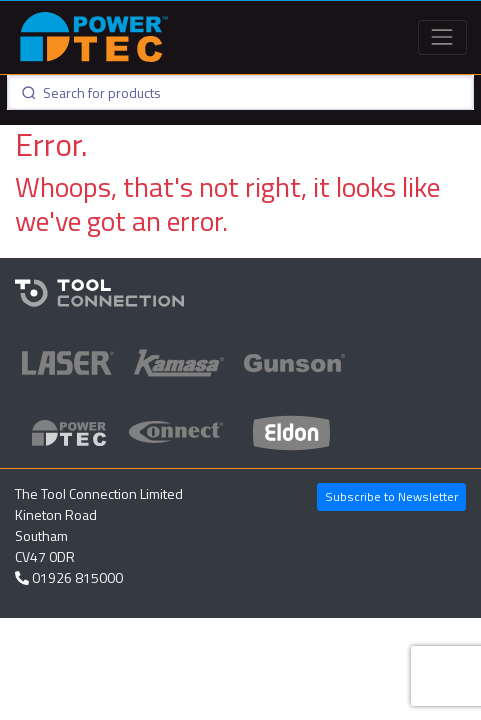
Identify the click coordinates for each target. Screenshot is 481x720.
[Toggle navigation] (442, 37)
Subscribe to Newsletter (391, 496)
